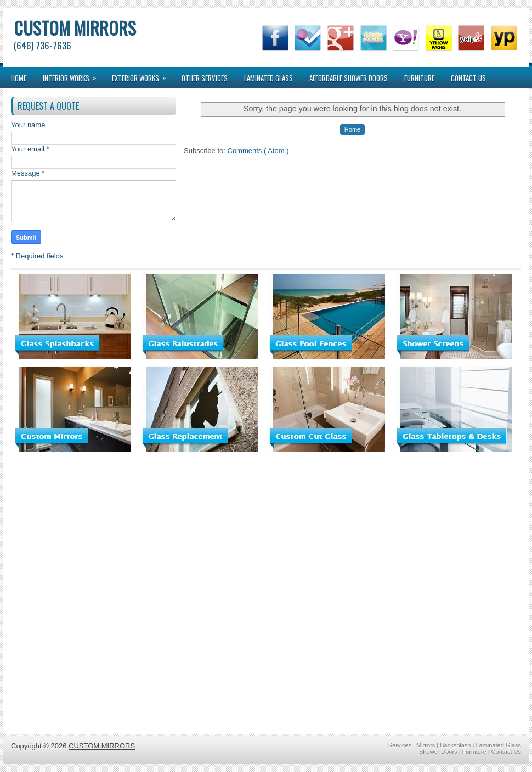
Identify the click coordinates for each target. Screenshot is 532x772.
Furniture (419, 78)
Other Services (205, 78)
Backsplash (456, 745)
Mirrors (426, 745)
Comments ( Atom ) (258, 151)
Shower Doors (439, 752)
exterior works (143, 75)
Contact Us (468, 78)
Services (401, 745)
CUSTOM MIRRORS (75, 28)
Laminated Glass (268, 78)
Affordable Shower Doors (349, 78)
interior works (73, 75)
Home (19, 78)
